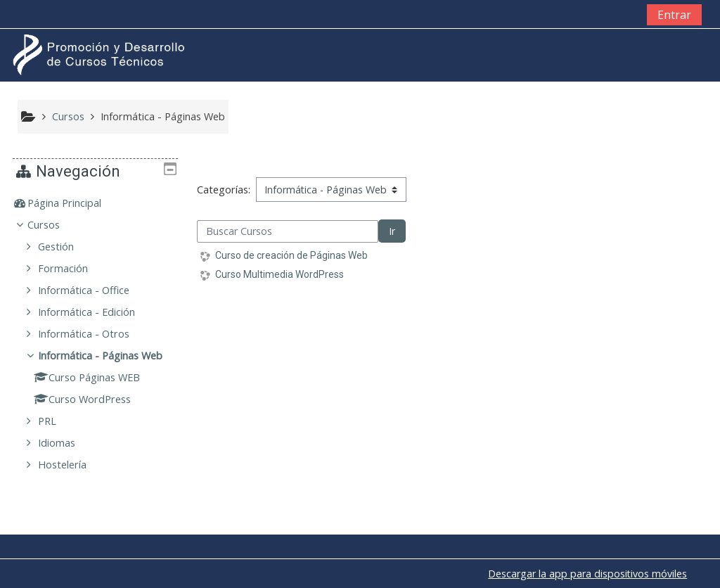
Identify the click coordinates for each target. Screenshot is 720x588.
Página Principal (75, 203)
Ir (392, 231)
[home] (101, 55)
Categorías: (224, 190)
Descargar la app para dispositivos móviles (587, 574)
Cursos (54, 225)
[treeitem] (96, 203)
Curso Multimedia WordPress (279, 274)
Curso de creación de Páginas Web (291, 255)
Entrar (674, 15)
